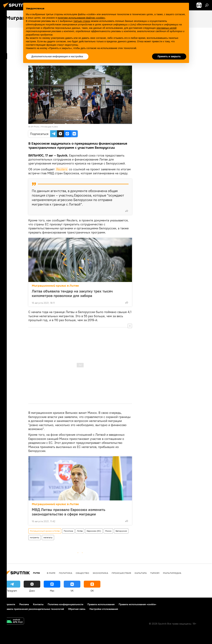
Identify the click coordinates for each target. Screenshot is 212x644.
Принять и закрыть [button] (169, 56)
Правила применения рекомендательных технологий (34, 609)
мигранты (35, 537)
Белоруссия (121, 531)
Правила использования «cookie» (137, 604)
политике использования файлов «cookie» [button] (81, 18)
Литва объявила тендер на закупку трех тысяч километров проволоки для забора (72, 293)
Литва (80, 531)
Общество (82, 573)
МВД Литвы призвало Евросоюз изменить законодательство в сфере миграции (69, 512)
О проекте (9, 604)
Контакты (38, 604)
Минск (108, 531)
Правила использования (101, 604)
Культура (141, 573)
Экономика (100, 573)
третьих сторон (82, 21)
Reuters (62, 169)
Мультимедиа (172, 573)
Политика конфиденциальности (65, 604)
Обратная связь (77, 609)
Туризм (155, 573)
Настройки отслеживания (104, 609)
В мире (51, 573)
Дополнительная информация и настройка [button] (57, 56)
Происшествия (121, 573)
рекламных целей (166, 28)
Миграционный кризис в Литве (55, 286)
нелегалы (48, 537)
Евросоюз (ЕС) (94, 531)
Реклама (24, 604)
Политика (68, 531)
